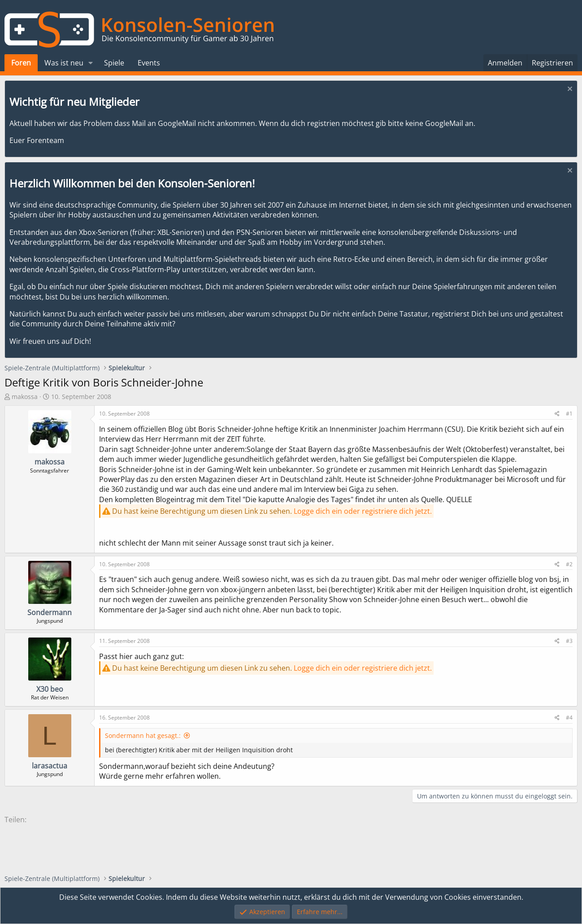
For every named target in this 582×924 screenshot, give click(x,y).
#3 (569, 641)
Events (149, 63)
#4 (569, 718)
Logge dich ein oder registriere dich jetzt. (363, 511)
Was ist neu (64, 63)
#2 (569, 564)
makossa (25, 397)
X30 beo (50, 689)
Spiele (114, 63)
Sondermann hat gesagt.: (143, 735)
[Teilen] (557, 414)
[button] (91, 63)
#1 (569, 414)
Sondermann (50, 612)
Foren (21, 63)
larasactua (50, 766)
